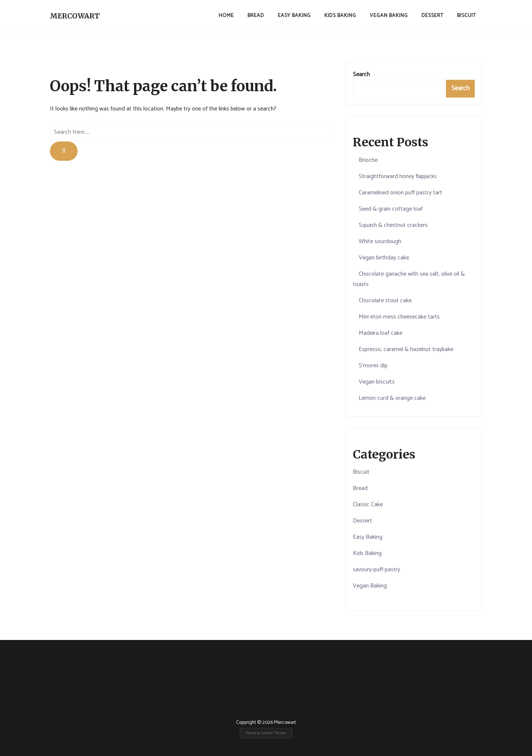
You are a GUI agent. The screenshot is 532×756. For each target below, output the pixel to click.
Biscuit (466, 16)
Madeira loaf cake (381, 333)
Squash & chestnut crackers (393, 225)
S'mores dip (373, 366)
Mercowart (75, 16)
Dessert (432, 16)
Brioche (368, 160)
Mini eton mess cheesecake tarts (399, 317)
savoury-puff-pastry (376, 570)
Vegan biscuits (377, 382)
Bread (256, 16)
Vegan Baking (389, 16)
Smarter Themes (274, 733)
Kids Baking (340, 16)
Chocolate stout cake (385, 301)
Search (361, 74)
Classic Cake (368, 505)
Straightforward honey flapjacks (398, 176)
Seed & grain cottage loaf (391, 209)
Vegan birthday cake (384, 258)
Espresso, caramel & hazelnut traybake (406, 349)
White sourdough (380, 241)
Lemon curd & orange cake (392, 398)
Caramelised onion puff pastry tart (400, 193)
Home (226, 16)
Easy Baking (294, 16)
